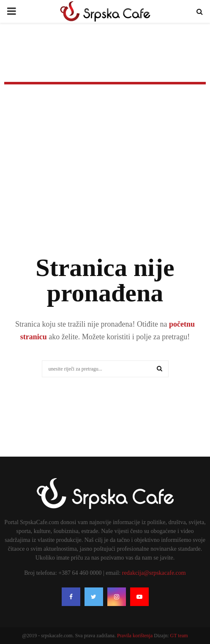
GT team (179, 636)
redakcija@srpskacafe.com (154, 573)
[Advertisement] (105, 181)
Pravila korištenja (135, 636)
